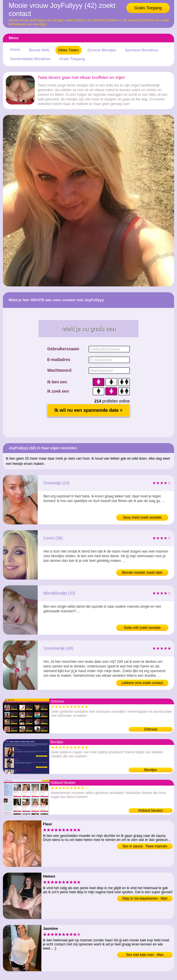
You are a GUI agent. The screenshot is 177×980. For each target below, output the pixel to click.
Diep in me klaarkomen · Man (145, 898)
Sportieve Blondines (142, 50)
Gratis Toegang (148, 8)
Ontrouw (150, 729)
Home (15, 49)
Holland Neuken (150, 811)
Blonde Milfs (39, 50)
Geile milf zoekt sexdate (142, 628)
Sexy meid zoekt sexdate (142, 517)
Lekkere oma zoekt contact (142, 683)
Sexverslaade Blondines (30, 59)
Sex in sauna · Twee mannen (145, 846)
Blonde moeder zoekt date (142, 573)
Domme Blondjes (102, 50)
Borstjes (150, 770)
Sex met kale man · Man (145, 955)
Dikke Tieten (69, 50)
